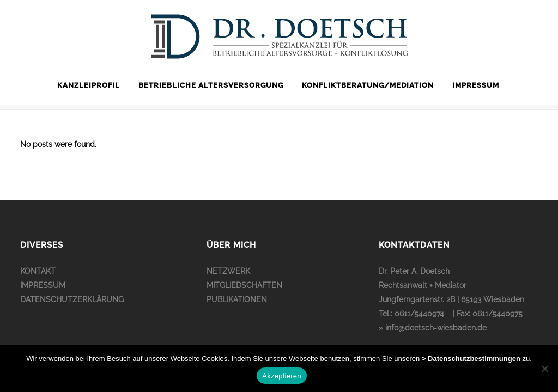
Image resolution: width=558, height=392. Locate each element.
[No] (544, 369)
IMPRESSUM (43, 285)
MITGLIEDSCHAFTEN (244, 285)
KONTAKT (38, 271)
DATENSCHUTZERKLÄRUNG (72, 299)
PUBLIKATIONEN (237, 299)
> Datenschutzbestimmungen (471, 359)
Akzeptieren (281, 376)
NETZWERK (228, 271)
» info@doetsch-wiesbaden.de (433, 328)
